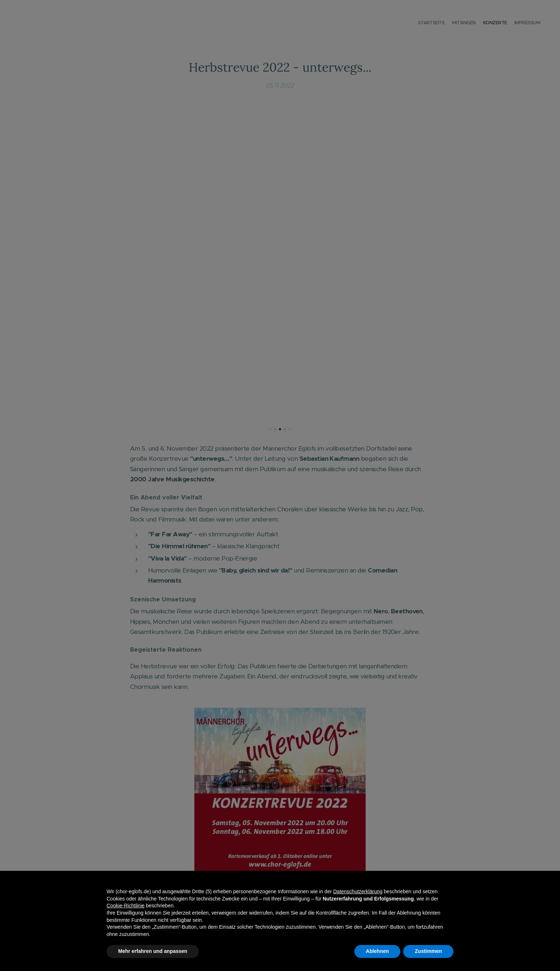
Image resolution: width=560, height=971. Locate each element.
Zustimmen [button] (428, 951)
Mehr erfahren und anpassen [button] (153, 951)
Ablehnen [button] (378, 951)
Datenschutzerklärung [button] (358, 891)
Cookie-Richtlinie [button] (126, 906)
